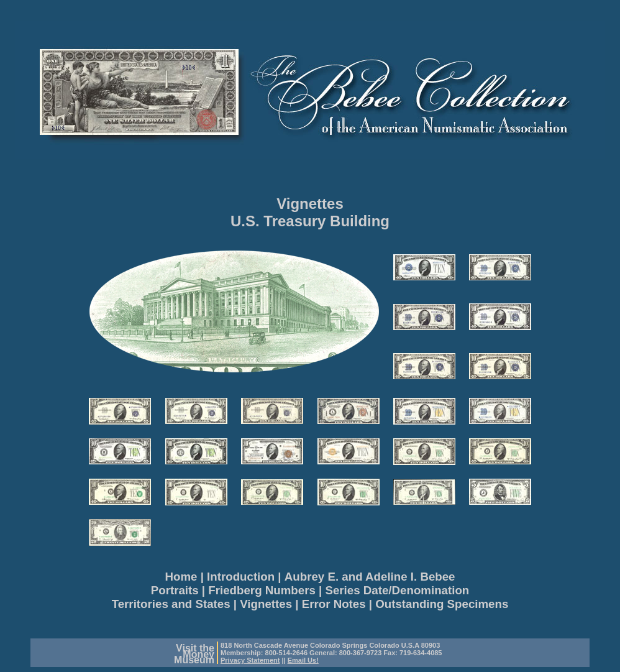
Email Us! (303, 660)
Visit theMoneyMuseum (194, 654)
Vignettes (310, 204)
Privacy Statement (250, 660)
